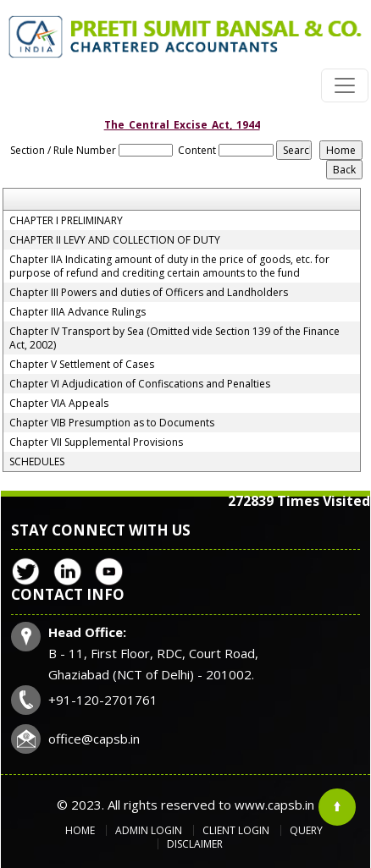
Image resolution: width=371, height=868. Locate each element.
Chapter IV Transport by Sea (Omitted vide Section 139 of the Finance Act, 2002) (174, 338)
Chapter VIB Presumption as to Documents (112, 423)
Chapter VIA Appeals (59, 404)
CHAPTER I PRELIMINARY (66, 221)
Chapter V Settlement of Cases (82, 365)
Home (80, 830)
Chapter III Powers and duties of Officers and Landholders (149, 293)
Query (306, 830)
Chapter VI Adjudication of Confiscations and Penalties (140, 384)
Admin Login (149, 830)
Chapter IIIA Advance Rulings (78, 312)
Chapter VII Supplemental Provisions (96, 442)
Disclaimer (195, 844)
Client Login (236, 830)
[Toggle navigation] (345, 85)
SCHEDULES (37, 462)
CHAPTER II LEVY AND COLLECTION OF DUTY (115, 240)
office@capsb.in (94, 739)
